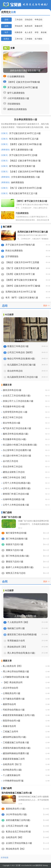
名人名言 (29, 32)
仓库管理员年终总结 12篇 (15, 412)
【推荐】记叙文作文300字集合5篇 (25, 144)
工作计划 (19, 39)
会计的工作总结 (10, 461)
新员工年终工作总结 (13, 417)
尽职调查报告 (14, 104)
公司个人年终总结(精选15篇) (17, 483)
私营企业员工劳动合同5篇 (18, 832)
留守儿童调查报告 (16, 93)
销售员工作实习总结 (16, 573)
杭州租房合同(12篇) (12, 770)
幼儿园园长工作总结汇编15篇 (21, 365)
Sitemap (45, 865)
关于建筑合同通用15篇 (14, 699)
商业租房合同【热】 (16, 849)
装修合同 (38, 26)
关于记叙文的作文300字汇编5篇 (23, 87)
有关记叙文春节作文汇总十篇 (23, 193)
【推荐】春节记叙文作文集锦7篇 (21, 280)
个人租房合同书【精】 (18, 622)
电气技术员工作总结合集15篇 (17, 428)
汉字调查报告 (12, 256)
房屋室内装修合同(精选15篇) (17, 748)
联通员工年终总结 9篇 (18, 346)
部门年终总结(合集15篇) (17, 556)
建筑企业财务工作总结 (14, 472)
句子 (6, 32)
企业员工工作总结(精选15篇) (17, 396)
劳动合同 (19, 26)
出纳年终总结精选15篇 (14, 499)
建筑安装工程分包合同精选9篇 (22, 634)
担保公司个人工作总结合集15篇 (18, 401)
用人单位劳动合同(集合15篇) (21, 653)
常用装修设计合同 (16, 641)
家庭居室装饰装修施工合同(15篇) (19, 715)
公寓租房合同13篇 (12, 693)
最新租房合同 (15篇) (16, 809)
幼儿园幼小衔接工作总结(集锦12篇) (20, 445)
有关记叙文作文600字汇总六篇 (24, 139)
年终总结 (38, 20)
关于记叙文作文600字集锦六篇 (20, 245)
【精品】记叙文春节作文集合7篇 (25, 161)
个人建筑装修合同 (12, 775)
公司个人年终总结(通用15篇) (17, 488)
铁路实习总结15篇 (15, 544)
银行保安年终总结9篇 (16, 533)
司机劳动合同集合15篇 (14, 710)
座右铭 (44, 32)
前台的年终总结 (15, 371)
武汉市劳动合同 (10, 688)
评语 (37, 32)
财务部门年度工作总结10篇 (16, 494)
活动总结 (29, 20)
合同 (6, 26)
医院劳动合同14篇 (12, 721)
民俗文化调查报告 (14, 251)
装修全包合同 (9, 726)
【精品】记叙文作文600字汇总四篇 (22, 262)
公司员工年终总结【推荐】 (20, 352)
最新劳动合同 (9, 704)
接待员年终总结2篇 (12, 390)
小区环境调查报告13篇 (18, 98)
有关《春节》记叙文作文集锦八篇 (22, 298)
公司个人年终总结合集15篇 (16, 505)
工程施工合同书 (10, 732)
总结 (6, 20)
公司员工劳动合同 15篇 (17, 826)
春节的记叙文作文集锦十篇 (22, 166)
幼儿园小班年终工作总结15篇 (17, 456)
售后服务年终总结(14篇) (14, 439)
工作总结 (19, 20)
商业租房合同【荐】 (17, 647)
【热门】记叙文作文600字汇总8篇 (25, 188)
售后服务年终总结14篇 (14, 406)
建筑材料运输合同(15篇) (14, 737)
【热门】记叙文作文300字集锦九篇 (22, 268)
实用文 (6, 39)
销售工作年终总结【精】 (15, 477)
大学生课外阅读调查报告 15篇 (25, 177)
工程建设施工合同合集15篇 (16, 742)
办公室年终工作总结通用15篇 (17, 450)
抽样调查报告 (18, 182)
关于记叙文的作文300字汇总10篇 (25, 133)
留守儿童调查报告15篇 (22, 150)
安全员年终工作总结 (13, 467)
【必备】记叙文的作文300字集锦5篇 (27, 172)
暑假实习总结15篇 (15, 562)
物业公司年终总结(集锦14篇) (21, 359)
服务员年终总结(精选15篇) (16, 434)
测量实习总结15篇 (15, 550)
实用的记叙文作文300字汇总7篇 (21, 292)
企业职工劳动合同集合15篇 (19, 843)
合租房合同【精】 (15, 837)
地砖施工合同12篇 (16, 628)
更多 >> (46, 306)
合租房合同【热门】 (13, 764)
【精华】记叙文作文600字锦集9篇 (24, 82)
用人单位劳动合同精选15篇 (16, 671)
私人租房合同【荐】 (13, 666)
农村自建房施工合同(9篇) (18, 820)
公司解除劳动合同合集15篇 (16, 677)
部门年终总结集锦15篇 (17, 539)
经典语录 (19, 32)
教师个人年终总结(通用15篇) (20, 567)
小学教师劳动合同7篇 (13, 781)
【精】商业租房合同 (13, 682)
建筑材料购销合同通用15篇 (16, 753)
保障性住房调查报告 (17, 109)
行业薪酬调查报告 (16, 77)
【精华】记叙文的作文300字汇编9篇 (23, 286)
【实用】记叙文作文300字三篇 (20, 274)
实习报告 (38, 39)
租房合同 (29, 26)
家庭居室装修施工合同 (14, 759)
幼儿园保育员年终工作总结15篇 (23, 377)
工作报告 (29, 39)
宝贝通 (18, 865)
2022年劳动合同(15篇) (16, 814)
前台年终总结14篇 (12, 423)
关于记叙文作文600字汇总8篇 (23, 155)
